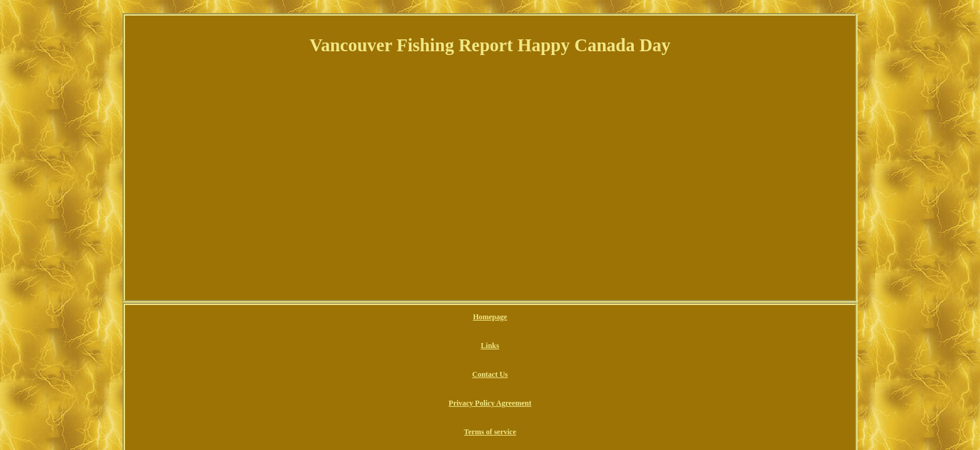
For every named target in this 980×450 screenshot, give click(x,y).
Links (406, 317)
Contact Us (445, 317)
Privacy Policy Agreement (516, 317)
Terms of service (596, 317)
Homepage (368, 317)
